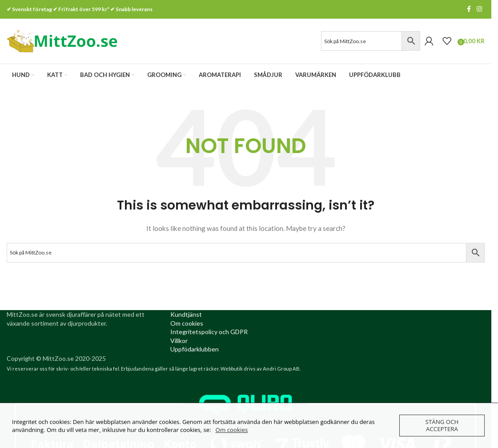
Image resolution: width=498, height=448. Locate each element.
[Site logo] (62, 41)
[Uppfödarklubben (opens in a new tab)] (195, 351)
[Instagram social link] (479, 10)
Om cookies (231, 430)
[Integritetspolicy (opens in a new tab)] (209, 333)
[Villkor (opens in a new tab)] (179, 342)
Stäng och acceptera (442, 426)
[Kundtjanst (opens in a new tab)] (186, 316)
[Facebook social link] (469, 10)
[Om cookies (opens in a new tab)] (187, 325)
